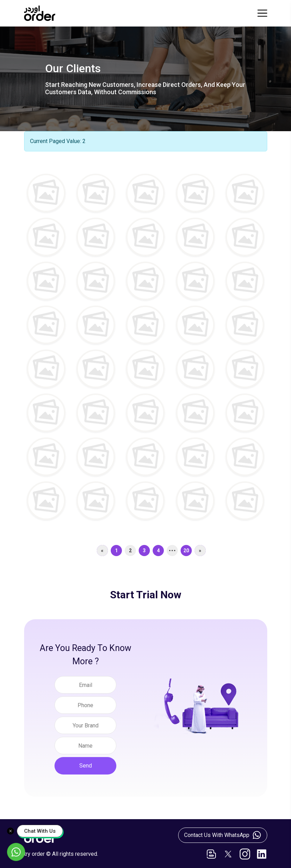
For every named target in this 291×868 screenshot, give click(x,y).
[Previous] (102, 551)
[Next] (200, 551)
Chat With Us (40, 831)
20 (186, 551)
